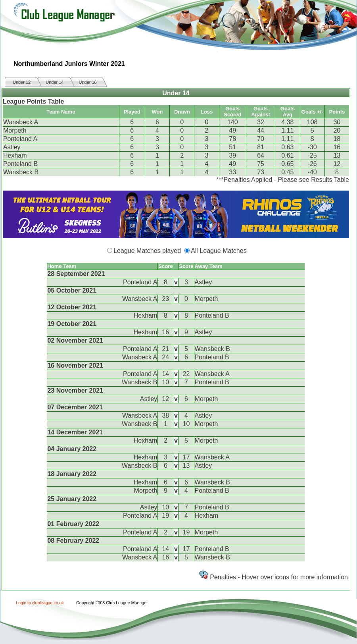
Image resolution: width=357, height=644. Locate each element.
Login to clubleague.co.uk (40, 603)
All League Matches (219, 251)
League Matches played (147, 251)
